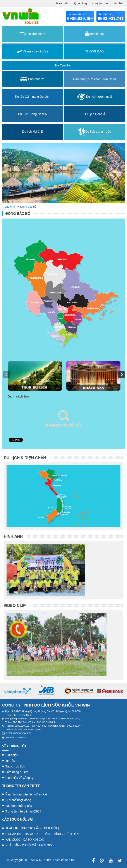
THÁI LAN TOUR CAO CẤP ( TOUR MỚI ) (32, 828)
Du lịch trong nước (95, 132)
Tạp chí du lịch (15, 766)
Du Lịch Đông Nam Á (33, 114)
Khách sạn (94, 34)
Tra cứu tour (63, 65)
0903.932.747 (111, 19)
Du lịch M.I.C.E (33, 132)
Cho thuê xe (32, 79)
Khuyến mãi (100, 3)
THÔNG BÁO (94, 51)
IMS (74, 860)
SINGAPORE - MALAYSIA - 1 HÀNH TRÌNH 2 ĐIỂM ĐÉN (42, 834)
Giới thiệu (63, 3)
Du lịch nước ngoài (94, 97)
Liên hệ (118, 3)
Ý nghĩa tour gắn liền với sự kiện (27, 794)
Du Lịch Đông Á (95, 114)
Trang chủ (9, 207)
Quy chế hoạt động (18, 800)
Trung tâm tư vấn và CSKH (23, 811)
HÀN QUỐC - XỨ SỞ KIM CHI (25, 839)
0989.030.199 (80, 19)
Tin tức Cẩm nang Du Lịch (33, 97)
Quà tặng (81, 3)
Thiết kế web (62, 860)
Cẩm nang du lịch (17, 772)
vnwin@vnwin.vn (22, 733)
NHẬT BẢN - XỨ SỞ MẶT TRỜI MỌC (29, 845)
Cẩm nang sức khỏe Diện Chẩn (95, 79)
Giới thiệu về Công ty (19, 778)
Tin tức (10, 761)
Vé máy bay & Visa (33, 51)
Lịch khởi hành (33, 34)
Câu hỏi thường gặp (19, 806)
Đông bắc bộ (28, 207)
